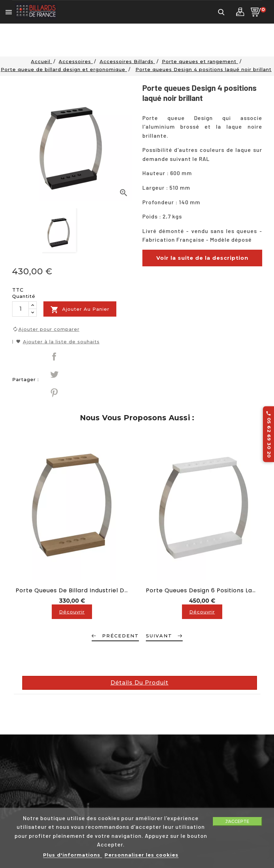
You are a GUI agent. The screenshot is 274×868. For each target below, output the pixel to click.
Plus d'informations (73, 855)
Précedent (121, 636)
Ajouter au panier (80, 310)
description (154, 292)
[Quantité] (20, 309)
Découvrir (72, 612)
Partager (54, 356)
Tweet (54, 375)
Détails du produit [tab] (139, 683)
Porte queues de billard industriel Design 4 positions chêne (106, 590)
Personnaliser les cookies (142, 855)
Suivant (159, 636)
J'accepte (237, 821)
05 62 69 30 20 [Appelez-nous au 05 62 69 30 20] (269, 434)
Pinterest (54, 393)
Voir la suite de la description (202, 258)
